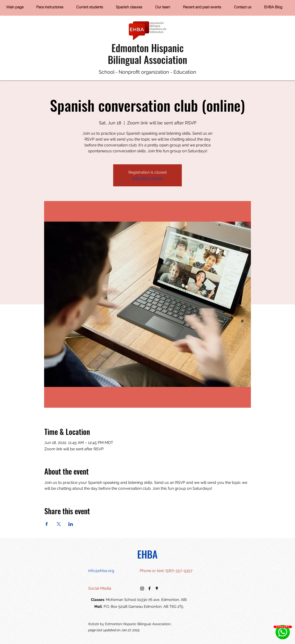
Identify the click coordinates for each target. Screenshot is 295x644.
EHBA (147, 554)
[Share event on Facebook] (47, 524)
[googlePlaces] (157, 588)
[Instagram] (142, 588)
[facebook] (149, 588)
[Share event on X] (59, 524)
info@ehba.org (101, 571)
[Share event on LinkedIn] (71, 524)
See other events (147, 178)
